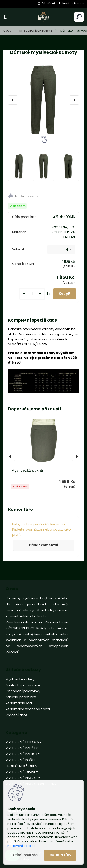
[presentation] (13, 100)
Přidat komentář (44, 545)
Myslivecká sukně (27, 471)
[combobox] (61, 249)
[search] (79, 17)
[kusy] (32, 294)
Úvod (7, 31)
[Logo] (44, 17)
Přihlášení (48, 3)
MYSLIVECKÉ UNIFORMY (36, 31)
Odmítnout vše (25, 855)
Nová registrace (73, 3)
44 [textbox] (66, 249)
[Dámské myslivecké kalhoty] (43, 100)
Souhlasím (60, 855)
